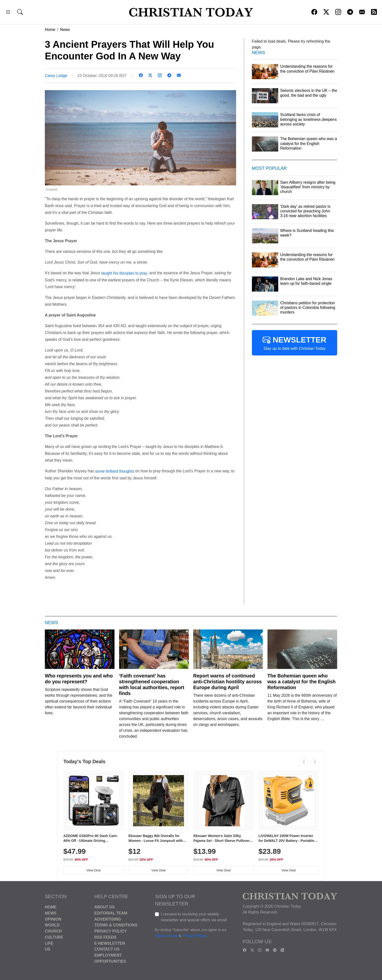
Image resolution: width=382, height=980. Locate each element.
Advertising (108, 919)
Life (49, 943)
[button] (8, 13)
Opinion (53, 919)
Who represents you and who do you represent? (79, 679)
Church (53, 931)
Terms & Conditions (116, 925)
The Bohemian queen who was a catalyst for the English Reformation (302, 682)
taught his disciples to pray (124, 273)
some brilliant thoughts (115, 471)
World (52, 925)
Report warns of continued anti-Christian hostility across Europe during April (227, 682)
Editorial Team (111, 913)
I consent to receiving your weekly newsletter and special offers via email (194, 917)
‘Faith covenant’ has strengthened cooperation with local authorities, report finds (152, 685)
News (65, 30)
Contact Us (107, 949)
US (48, 949)
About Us (105, 907)
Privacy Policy (111, 931)
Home (50, 30)
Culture (54, 937)
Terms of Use (166, 936)
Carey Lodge (56, 76)
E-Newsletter (110, 943)
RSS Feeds (105, 937)
